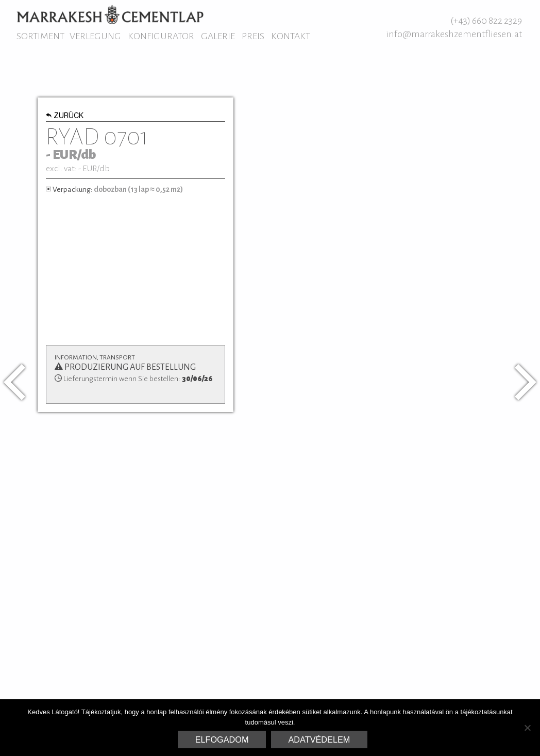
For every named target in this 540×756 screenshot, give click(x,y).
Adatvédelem (319, 739)
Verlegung (95, 36)
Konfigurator (161, 36)
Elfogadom (222, 739)
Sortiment (40, 36)
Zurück (65, 117)
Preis (253, 36)
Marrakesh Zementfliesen (110, 14)
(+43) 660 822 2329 (486, 21)
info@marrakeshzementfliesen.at (454, 34)
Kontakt (291, 36)
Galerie (218, 36)
